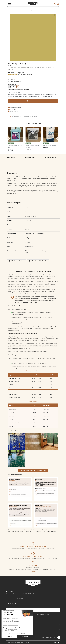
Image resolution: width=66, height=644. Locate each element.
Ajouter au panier (33, 101)
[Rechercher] (33, 8)
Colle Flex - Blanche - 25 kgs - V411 (50, 146)
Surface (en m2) (12, 84)
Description (11, 157)
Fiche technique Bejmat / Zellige (38, 261)
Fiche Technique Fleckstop (17, 261)
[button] (33, 470)
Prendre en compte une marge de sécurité (19, 90)
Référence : (10, 208)
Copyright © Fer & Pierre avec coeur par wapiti (17, 642)
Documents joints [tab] (50, 157)
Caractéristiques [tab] (30, 157)
